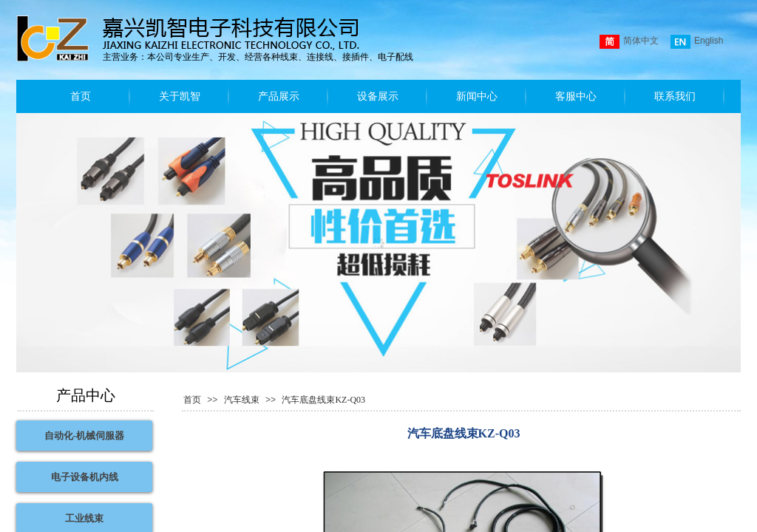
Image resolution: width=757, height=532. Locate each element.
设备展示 (378, 96)
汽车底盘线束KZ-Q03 (323, 400)
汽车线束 (242, 400)
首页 (81, 96)
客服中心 (576, 96)
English (697, 42)
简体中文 (629, 42)
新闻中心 (477, 96)
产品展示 (279, 96)
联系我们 (675, 96)
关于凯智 (180, 96)
